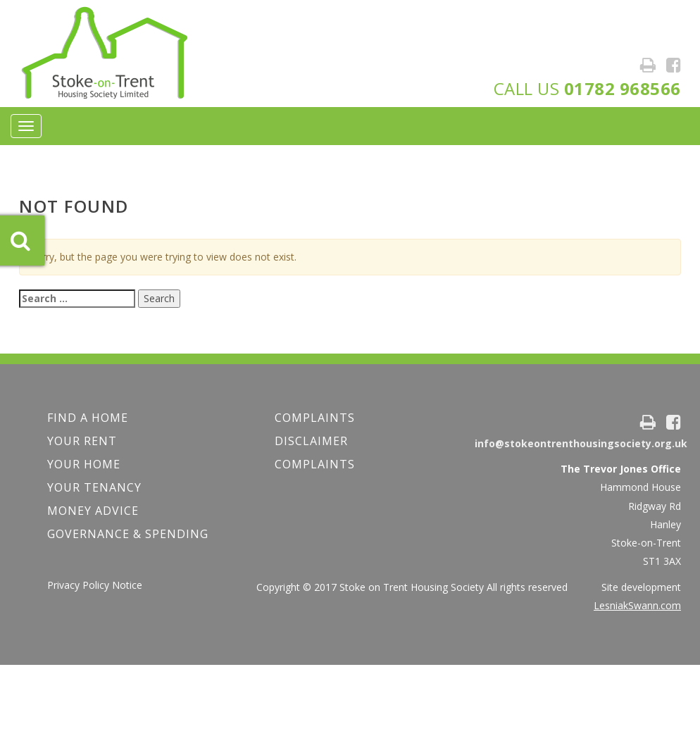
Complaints (315, 464)
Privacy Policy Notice (95, 585)
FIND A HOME (88, 418)
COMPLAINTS (315, 418)
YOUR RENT (82, 441)
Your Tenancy (94, 487)
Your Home (84, 464)
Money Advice (93, 511)
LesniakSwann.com (637, 605)
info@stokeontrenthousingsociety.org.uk (581, 443)
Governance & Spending (128, 534)
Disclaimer (311, 441)
